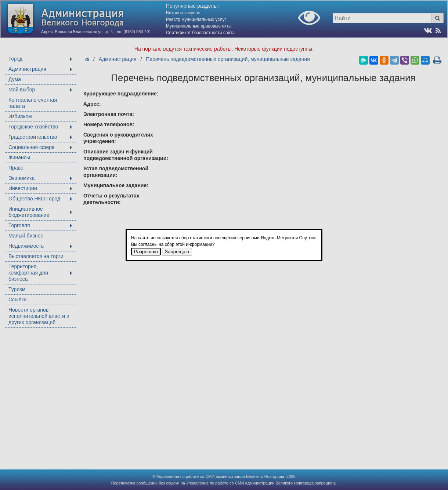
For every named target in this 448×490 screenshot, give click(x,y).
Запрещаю (177, 252)
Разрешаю (146, 252)
